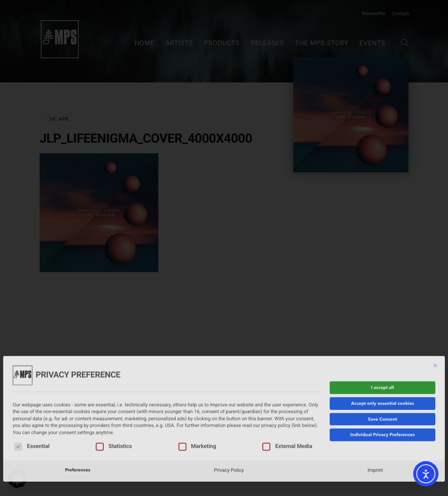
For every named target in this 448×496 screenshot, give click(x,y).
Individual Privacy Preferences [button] (383, 399)
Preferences (78, 435)
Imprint (375, 435)
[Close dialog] (435, 330)
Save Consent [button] (383, 383)
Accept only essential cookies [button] (383, 368)
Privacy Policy (229, 435)
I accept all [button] (383, 352)
